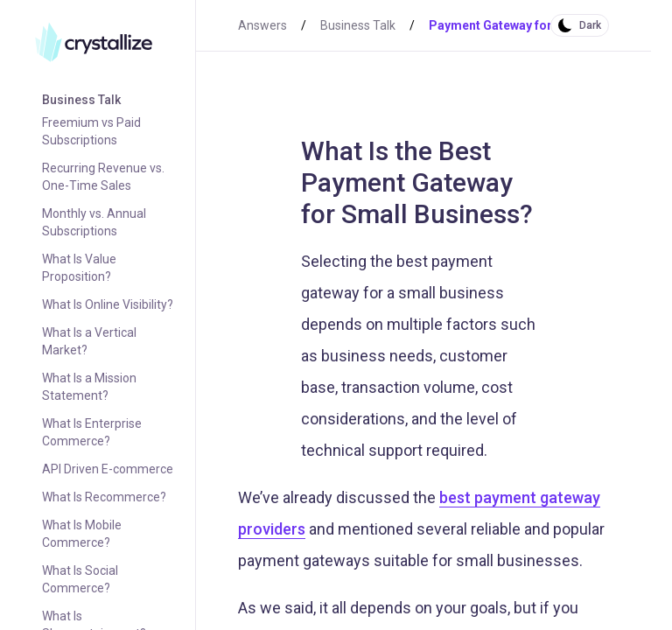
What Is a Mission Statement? (89, 387)
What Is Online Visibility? (108, 304)
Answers (262, 25)
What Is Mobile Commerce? (82, 534)
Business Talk (81, 100)
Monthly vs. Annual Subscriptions (94, 222)
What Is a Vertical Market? (89, 341)
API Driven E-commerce (108, 469)
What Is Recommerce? (104, 497)
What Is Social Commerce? (80, 579)
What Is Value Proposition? (79, 268)
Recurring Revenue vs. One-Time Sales (103, 177)
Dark (590, 25)
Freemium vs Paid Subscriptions (91, 131)
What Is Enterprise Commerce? (92, 432)
